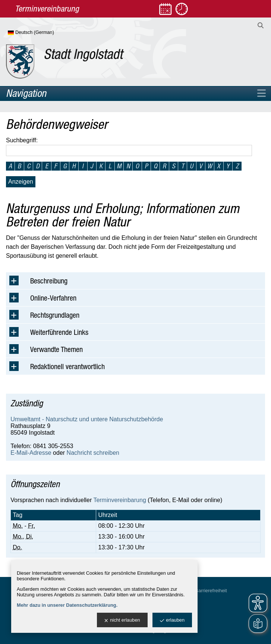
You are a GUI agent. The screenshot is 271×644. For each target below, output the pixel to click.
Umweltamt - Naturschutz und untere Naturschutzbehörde (87, 419)
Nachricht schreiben (93, 453)
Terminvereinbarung (119, 500)
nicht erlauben (122, 620)
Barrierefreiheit (211, 591)
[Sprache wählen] (43, 33)
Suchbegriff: (22, 140)
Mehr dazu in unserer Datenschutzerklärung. (67, 605)
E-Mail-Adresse (31, 453)
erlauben (172, 620)
